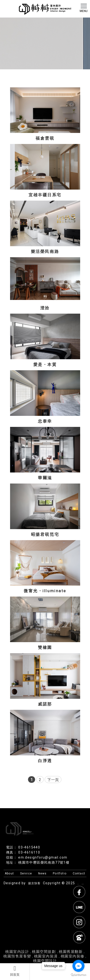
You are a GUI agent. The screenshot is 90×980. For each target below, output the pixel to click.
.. (78, 883)
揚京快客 (34, 883)
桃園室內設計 (17, 952)
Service (26, 873)
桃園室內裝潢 (46, 956)
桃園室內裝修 (73, 956)
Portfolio (60, 873)
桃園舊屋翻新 (71, 952)
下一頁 (53, 780)
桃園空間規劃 (45, 952)
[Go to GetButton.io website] (78, 975)
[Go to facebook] (78, 966)
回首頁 (15, 971)
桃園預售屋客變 (17, 956)
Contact (79, 873)
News (42, 873)
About (9, 873)
